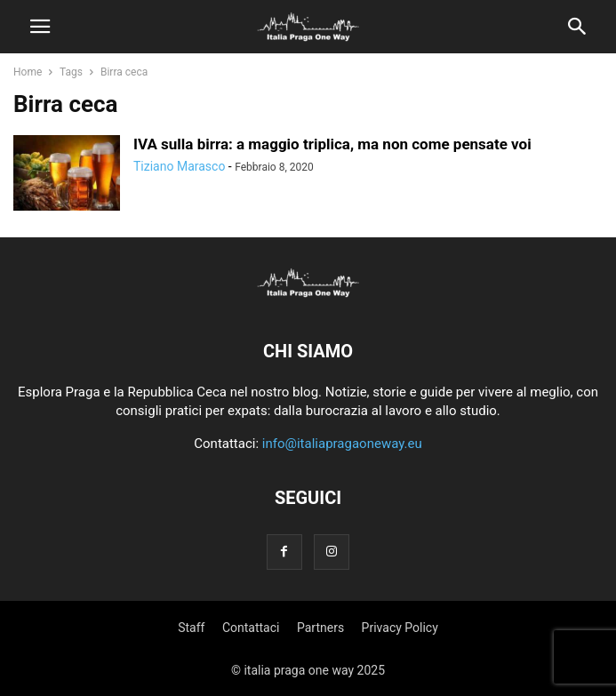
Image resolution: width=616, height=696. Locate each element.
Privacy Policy (400, 628)
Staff (191, 628)
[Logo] (308, 297)
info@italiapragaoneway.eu (342, 444)
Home (28, 72)
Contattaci (251, 628)
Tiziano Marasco (179, 166)
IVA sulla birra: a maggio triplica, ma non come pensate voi (332, 144)
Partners (320, 628)
